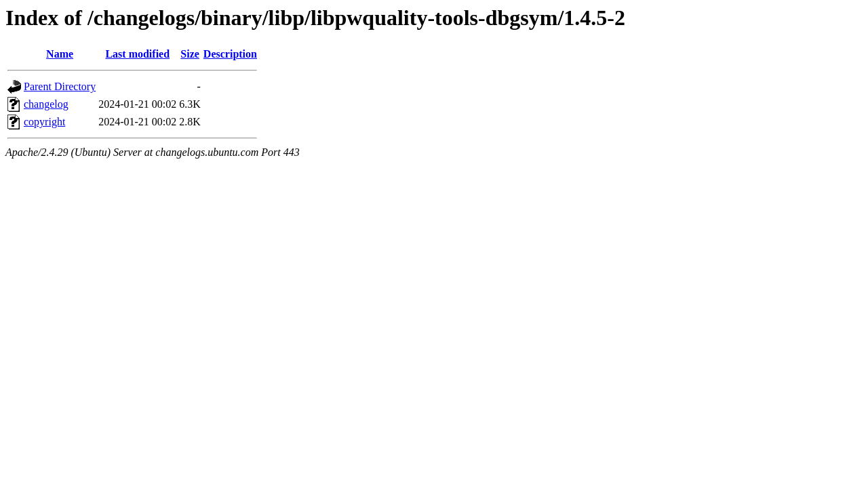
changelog (46, 104)
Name (60, 54)
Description (230, 54)
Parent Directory (60, 86)
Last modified (137, 54)
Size (190, 54)
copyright (44, 122)
